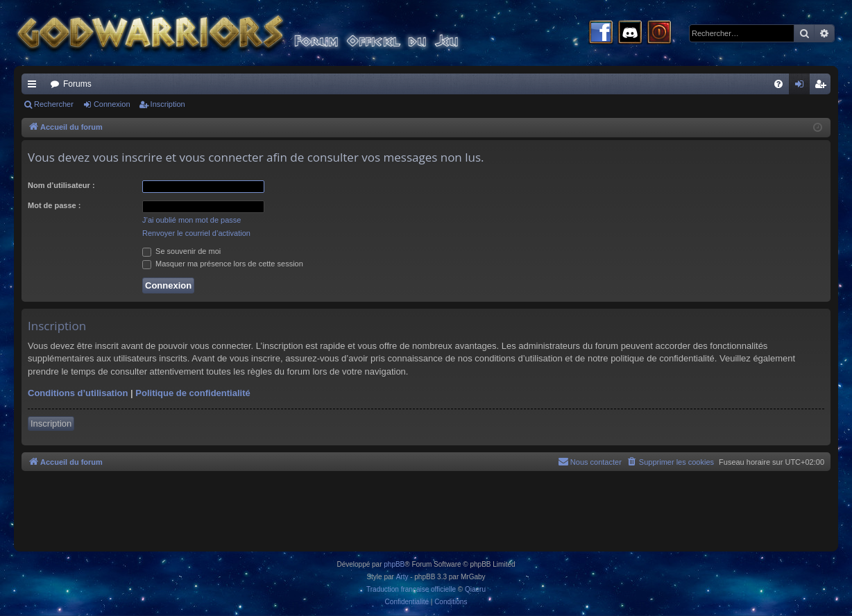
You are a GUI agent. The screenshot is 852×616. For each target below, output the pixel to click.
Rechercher (54, 104)
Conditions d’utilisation (78, 393)
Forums (77, 84)
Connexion (112, 104)
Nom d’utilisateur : (61, 185)
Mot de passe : (54, 205)
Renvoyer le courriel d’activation (196, 233)
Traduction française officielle (411, 589)
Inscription (168, 104)
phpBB (394, 564)
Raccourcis (35, 87)
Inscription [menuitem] (823, 87)
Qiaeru (475, 589)
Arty (402, 577)
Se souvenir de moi (181, 251)
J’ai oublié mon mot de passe (191, 220)
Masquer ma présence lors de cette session (223, 264)
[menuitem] (778, 84)
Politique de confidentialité (193, 393)
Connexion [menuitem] (802, 87)
